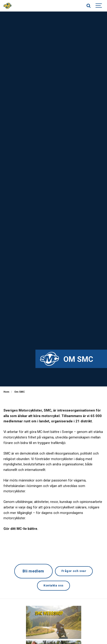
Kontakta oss (53, 585)
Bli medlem (33, 571)
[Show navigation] (99, 6)
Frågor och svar (74, 571)
